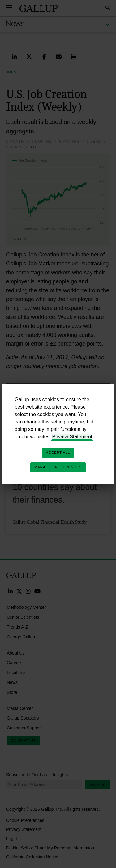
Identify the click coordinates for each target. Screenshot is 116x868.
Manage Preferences (58, 467)
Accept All (58, 453)
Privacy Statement (72, 437)
